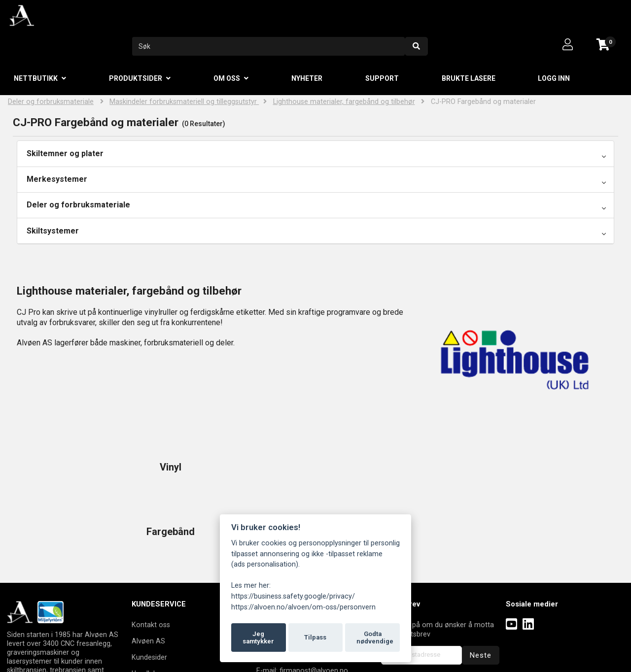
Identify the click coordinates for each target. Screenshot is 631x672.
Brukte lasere (469, 78)
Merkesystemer (57, 179)
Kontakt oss (151, 560)
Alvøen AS (148, 576)
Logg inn (554, 78)
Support (382, 78)
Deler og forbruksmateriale (51, 102)
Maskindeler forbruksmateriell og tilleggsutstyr (184, 102)
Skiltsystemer (53, 231)
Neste (481, 591)
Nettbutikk (36, 78)
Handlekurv (149, 609)
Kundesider (149, 593)
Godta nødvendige (375, 638)
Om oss (227, 78)
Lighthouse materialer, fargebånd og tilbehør (344, 102)
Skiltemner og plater (65, 153)
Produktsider (136, 78)
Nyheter (307, 78)
